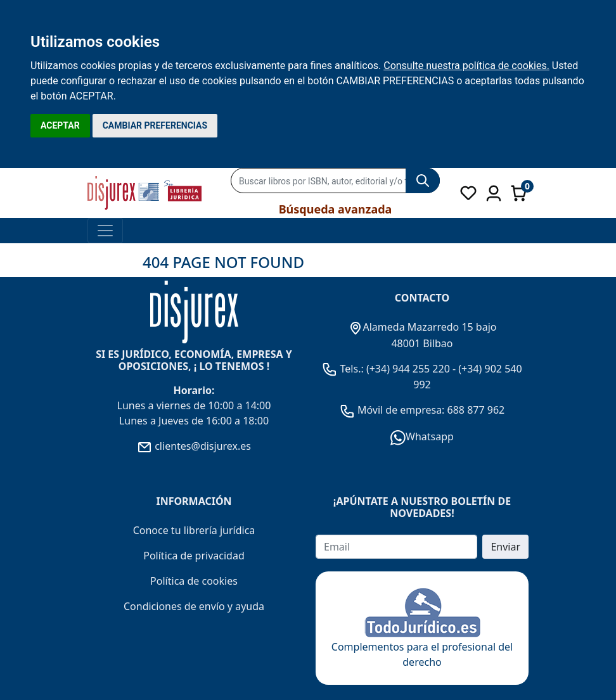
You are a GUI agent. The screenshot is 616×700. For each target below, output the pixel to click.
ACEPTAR (60, 125)
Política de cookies (194, 581)
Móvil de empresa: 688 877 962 (430, 410)
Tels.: (344, 369)
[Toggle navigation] (105, 231)
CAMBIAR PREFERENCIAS (155, 125)
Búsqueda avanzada (336, 209)
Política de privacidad (194, 556)
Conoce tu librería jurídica (194, 530)
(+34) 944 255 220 (408, 369)
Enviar (505, 547)
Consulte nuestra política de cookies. (466, 66)
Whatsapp (422, 436)
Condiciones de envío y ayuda (194, 606)
